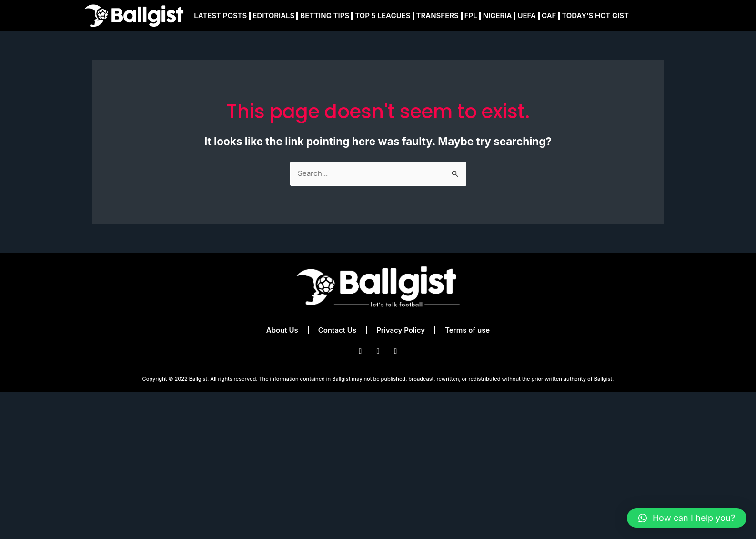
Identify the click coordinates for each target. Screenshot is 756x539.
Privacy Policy (401, 330)
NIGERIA (498, 15)
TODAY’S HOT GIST (595, 15)
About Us (282, 330)
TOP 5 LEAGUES (383, 15)
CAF (549, 15)
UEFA (527, 15)
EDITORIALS (273, 15)
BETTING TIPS (325, 15)
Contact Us (337, 330)
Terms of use (467, 330)
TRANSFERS (438, 15)
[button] (687, 518)
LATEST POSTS (220, 15)
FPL (471, 15)
